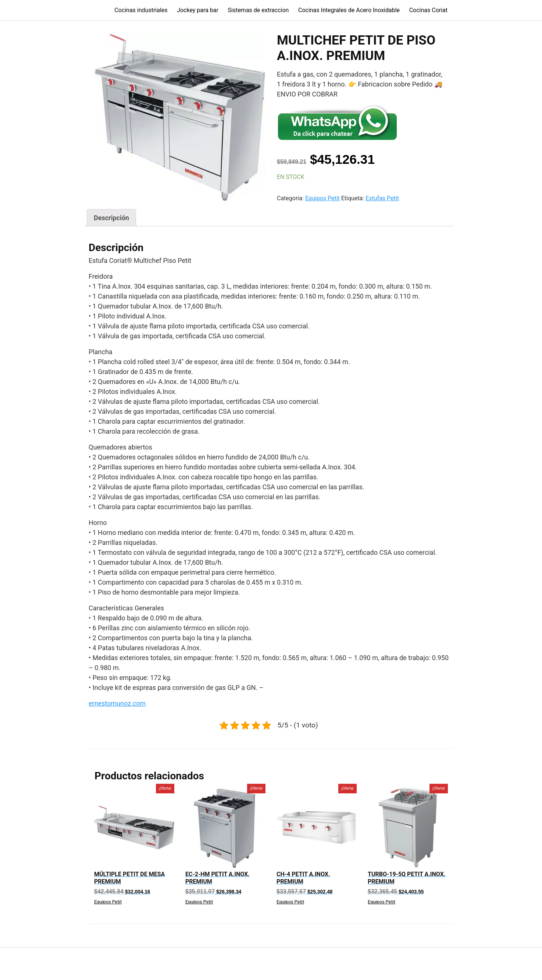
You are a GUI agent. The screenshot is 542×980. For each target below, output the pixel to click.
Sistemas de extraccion (258, 10)
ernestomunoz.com (117, 703)
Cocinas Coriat (428, 10)
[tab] (111, 218)
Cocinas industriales (141, 10)
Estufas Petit (382, 198)
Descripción (111, 218)
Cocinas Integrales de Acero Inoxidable (349, 10)
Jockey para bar (198, 10)
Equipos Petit (322, 198)
